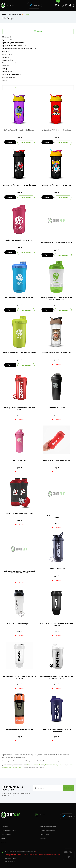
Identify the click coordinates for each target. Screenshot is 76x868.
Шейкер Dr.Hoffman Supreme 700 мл (57, 458)
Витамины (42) (7, 72)
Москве (35, 762)
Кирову (55, 762)
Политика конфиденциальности (48, 821)
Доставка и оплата (6, 830)
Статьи (3, 834)
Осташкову (17, 765)
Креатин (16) (7, 57)
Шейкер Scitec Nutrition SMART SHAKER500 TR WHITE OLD (19, 675)
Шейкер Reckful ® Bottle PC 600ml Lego (57, 130)
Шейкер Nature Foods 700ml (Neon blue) (19, 296)
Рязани (30, 762)
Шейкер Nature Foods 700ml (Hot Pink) (19, 239)
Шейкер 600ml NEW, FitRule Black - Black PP (57, 242)
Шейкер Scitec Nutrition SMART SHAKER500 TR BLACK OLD (57, 622)
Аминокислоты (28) (9, 77)
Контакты (4, 838)
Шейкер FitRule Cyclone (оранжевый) (19, 727)
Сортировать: (9, 88)
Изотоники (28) (8, 60)
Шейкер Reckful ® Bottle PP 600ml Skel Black (19, 185)
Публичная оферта (45, 830)
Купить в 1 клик (27, 142)
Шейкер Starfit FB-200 (57, 566)
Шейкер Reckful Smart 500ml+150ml (19, 511)
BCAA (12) (6, 80)
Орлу (72, 762)
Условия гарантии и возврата (9, 825)
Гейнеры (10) (7, 69)
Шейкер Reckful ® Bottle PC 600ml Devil (57, 351)
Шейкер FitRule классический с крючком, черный (57, 514)
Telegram (34, 5)
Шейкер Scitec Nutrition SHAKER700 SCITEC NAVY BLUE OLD (57, 728)
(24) (7, 37)
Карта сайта (43, 834)
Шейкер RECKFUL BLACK (57, 405)
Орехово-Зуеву (7, 765)
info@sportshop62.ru (9, 856)
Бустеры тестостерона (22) (12, 74)
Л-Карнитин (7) (7, 54)
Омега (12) (6, 51)
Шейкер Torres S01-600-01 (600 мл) (19, 622)
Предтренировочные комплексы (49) (15, 46)
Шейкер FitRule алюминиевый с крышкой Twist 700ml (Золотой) (19, 570)
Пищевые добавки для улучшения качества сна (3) (19, 48)
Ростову (42, 762)
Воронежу (49, 762)
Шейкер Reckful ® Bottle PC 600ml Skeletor (19, 130)
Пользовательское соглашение (48, 825)
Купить (10, 142)
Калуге (61, 762)
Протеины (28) (7, 40)
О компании (5, 821)
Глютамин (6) (7, 66)
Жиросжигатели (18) (9, 63)
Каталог (42, 811)
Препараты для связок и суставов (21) (15, 43)
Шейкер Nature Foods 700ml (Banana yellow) (19, 351)
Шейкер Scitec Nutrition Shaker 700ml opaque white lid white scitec (57, 675)
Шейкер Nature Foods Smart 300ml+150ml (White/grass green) (57, 297)
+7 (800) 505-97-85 (9, 864)
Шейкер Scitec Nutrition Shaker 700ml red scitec (19, 406)
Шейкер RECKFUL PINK (19, 458)
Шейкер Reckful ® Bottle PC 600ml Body (57, 185)
